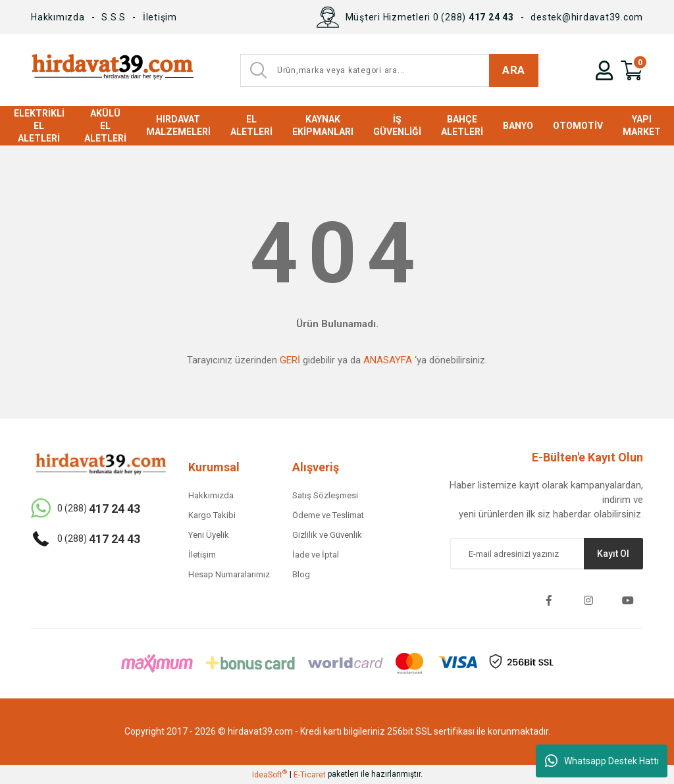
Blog (301, 574)
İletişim (160, 17)
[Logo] (112, 70)
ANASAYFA (388, 360)
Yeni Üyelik (209, 535)
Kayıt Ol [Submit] (613, 554)
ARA (514, 70)
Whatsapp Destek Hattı (602, 761)
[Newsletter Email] (546, 554)
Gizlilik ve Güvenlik (327, 535)
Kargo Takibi (212, 515)
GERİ (290, 360)
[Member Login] (604, 70)
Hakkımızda (58, 17)
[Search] (389, 70)
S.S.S (114, 17)
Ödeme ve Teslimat (328, 515)
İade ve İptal (316, 555)
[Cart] (632, 70)
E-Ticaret (310, 775)
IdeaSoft (270, 774)
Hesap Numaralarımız (229, 574)
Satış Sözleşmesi (325, 495)
